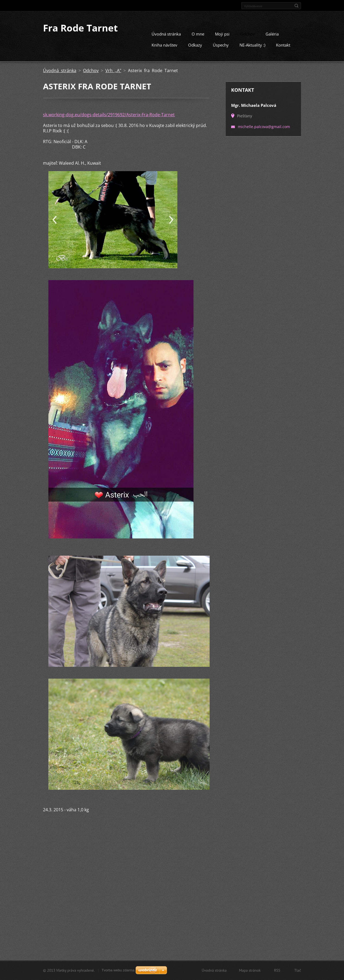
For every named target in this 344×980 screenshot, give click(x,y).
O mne (198, 34)
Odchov (248, 34)
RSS (277, 970)
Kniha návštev (164, 45)
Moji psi (222, 34)
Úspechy (221, 45)
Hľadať (296, 6)
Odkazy (195, 45)
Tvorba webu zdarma (118, 970)
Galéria (272, 34)
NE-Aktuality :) (252, 45)
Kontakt (283, 45)
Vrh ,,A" (113, 70)
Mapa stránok (250, 970)
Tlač (298, 970)
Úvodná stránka (166, 34)
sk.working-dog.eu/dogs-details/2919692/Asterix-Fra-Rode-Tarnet (109, 114)
